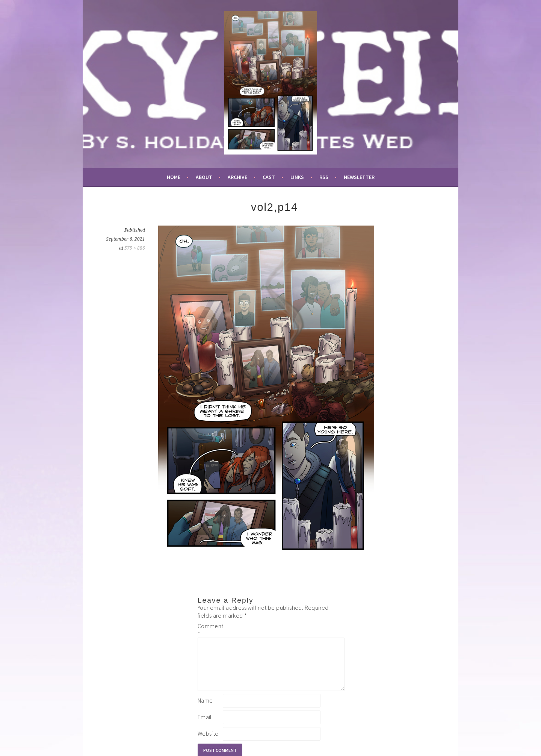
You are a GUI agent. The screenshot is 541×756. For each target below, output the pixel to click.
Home (174, 177)
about (204, 177)
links (297, 177)
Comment (210, 630)
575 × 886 (135, 248)
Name (205, 709)
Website (208, 742)
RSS (324, 177)
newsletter (359, 177)
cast (269, 177)
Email (205, 726)
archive (237, 177)
